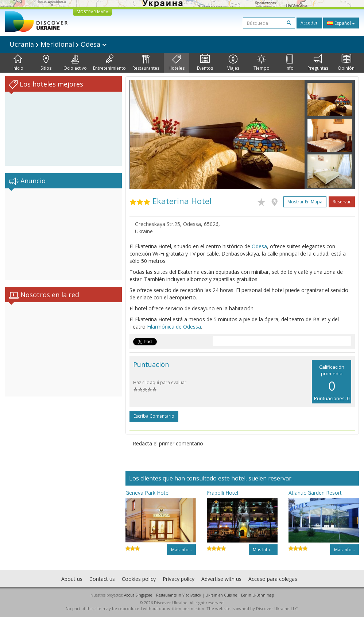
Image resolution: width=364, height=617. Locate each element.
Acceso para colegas (273, 579)
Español (341, 23)
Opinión (346, 63)
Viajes (233, 63)
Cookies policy (139, 579)
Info (290, 63)
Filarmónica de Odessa (174, 327)
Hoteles (177, 63)
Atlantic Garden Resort (315, 493)
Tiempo (262, 63)
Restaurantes (146, 63)
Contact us (102, 579)
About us (72, 579)
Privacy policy (179, 579)
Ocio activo (75, 63)
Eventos (205, 63)
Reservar (342, 202)
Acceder (309, 23)
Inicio (18, 63)
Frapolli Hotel (222, 493)
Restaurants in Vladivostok (179, 595)
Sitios (46, 63)
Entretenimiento (109, 63)
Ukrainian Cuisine (221, 595)
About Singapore (138, 595)
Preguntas (318, 63)
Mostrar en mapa (305, 202)
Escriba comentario (154, 416)
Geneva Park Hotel (148, 493)
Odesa (259, 246)
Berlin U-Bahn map (257, 595)
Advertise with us (221, 579)
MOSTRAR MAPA (92, 12)
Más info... (181, 550)
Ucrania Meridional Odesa (58, 44)
